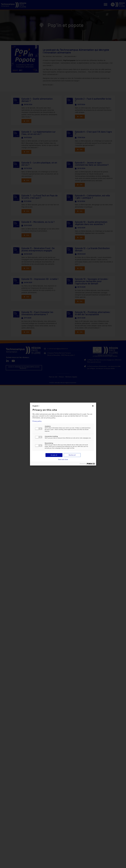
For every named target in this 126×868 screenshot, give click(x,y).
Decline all (72, 455)
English (36, 406)
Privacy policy (37, 421)
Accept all (54, 455)
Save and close (63, 459)
